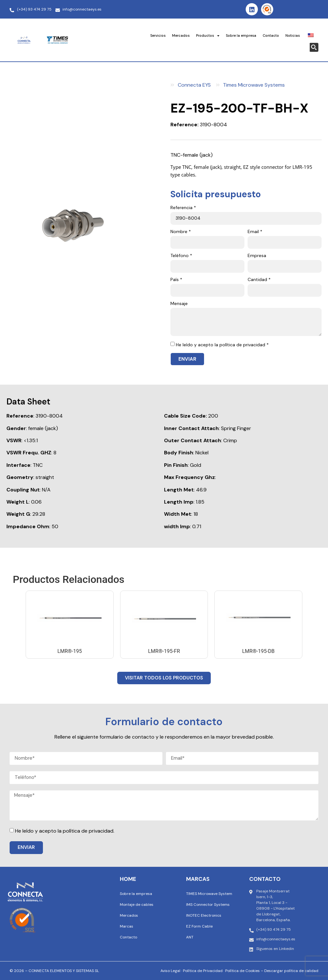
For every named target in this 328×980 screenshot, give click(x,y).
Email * (255, 232)
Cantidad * (259, 280)
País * (176, 280)
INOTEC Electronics (204, 915)
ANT (190, 937)
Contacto (271, 35)
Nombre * (181, 232)
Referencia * (183, 208)
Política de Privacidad (203, 971)
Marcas (127, 926)
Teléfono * (181, 256)
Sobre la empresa (241, 35)
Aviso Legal (170, 971)
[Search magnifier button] (314, 47)
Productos (208, 36)
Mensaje (179, 304)
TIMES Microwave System (209, 894)
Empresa (257, 256)
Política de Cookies (242, 971)
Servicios (158, 35)
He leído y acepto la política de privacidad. (65, 831)
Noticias (293, 35)
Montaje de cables (137, 905)
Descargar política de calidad (291, 971)
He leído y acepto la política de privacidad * (222, 345)
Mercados (181, 35)
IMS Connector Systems (208, 905)
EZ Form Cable (199, 926)
